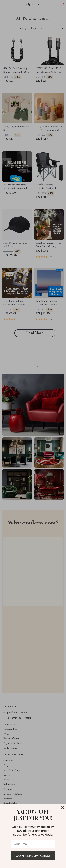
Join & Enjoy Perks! (33, 856)
